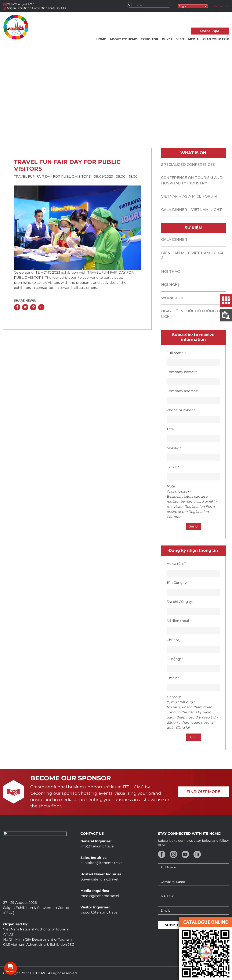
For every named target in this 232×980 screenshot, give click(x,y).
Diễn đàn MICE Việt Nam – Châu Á (193, 256)
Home (101, 39)
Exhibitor (149, 39)
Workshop (173, 298)
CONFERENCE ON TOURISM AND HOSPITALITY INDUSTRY (192, 180)
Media (193, 39)
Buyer (167, 39)
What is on (78, 122)
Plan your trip (216, 39)
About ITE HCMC (123, 39)
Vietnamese (221, 6)
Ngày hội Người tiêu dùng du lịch (192, 314)
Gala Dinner (174, 239)
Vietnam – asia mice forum (189, 196)
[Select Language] (193, 6)
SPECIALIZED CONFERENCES (188, 165)
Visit (180, 39)
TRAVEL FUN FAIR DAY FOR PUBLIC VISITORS (67, 165)
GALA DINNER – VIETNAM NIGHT (191, 210)
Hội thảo (171, 271)
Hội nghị (170, 285)
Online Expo (210, 31)
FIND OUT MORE (203, 792)
